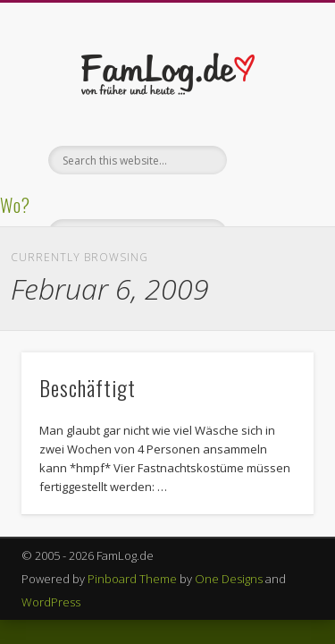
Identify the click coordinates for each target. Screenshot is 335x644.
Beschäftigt (88, 387)
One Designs (229, 579)
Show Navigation (271, 160)
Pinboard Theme (132, 579)
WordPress (51, 602)
